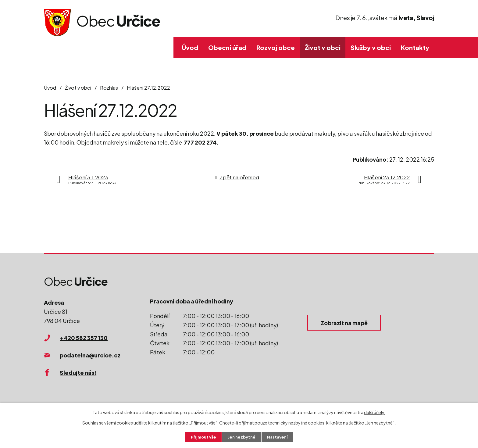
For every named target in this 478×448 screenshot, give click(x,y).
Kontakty (415, 47)
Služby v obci (371, 47)
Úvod (190, 47)
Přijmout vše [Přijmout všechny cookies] (202, 437)
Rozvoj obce (276, 47)
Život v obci (323, 47)
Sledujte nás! (78, 373)
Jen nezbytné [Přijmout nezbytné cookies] (241, 437)
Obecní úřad (227, 47)
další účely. (375, 412)
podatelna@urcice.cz (90, 355)
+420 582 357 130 (84, 338)
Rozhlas (109, 88)
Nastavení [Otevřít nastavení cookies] (279, 437)
